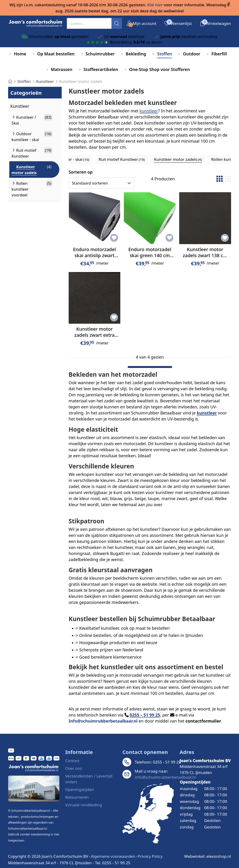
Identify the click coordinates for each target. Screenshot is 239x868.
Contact (72, 761)
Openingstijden (79, 789)
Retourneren (77, 797)
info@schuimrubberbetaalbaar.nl (165, 777)
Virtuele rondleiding (84, 805)
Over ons (74, 768)
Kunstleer (20, 106)
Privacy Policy (150, 856)
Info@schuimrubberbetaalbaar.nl (103, 721)
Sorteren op (81, 172)
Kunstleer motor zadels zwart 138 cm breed (205, 255)
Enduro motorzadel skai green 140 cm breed (150, 255)
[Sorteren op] (101, 183)
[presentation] (94, 23)
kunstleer (149, 111)
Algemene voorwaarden (113, 856)
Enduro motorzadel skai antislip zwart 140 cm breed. (94, 255)
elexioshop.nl (219, 856)
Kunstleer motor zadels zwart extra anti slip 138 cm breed (95, 338)
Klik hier (155, 5)
